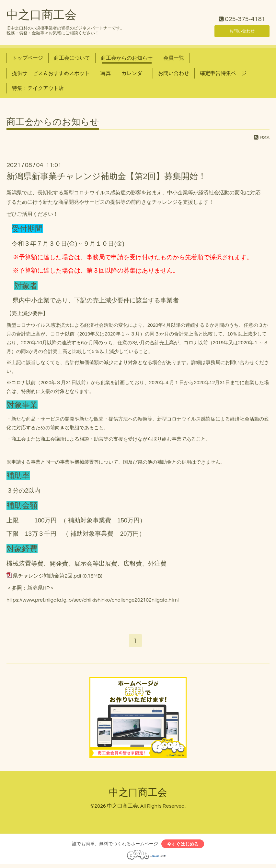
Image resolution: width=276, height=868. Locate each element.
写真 (106, 73)
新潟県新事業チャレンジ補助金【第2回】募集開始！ (106, 177)
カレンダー (134, 73)
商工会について (72, 58)
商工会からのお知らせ (127, 58)
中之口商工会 (41, 15)
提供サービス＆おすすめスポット (51, 73)
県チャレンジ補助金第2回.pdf (47, 576)
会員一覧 (174, 58)
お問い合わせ (242, 30)
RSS (262, 138)
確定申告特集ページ (223, 73)
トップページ (28, 58)
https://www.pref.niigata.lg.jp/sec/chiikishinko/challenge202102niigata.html (93, 600)
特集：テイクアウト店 (38, 88)
